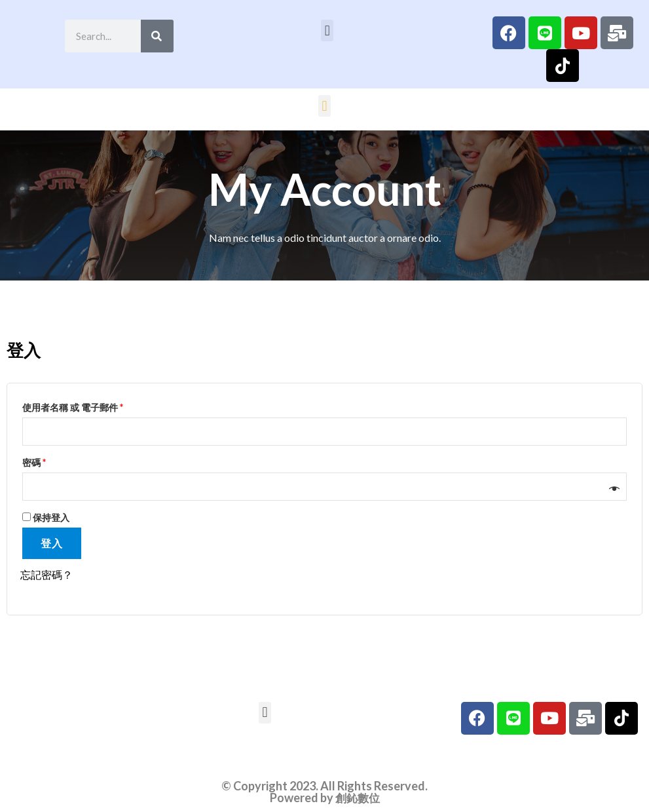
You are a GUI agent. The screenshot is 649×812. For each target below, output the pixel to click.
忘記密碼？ (46, 577)
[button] (327, 30)
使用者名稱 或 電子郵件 (77, 406)
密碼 (38, 462)
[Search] (157, 36)
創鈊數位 (358, 800)
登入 (52, 546)
